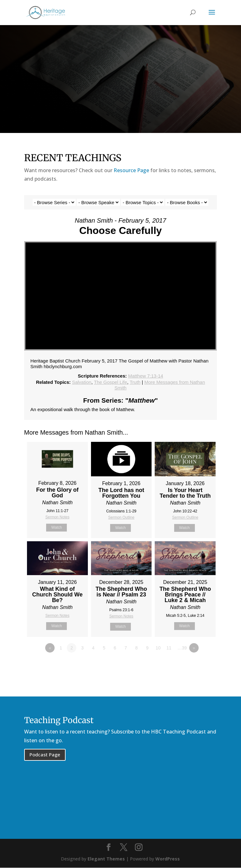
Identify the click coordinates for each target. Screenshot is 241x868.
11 (169, 648)
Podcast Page (45, 754)
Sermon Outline (121, 517)
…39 (182, 648)
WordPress (168, 859)
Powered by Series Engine (194, 665)
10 (158, 648)
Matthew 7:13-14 (146, 376)
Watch (57, 527)
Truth (135, 382)
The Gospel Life (110, 382)
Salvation (82, 382)
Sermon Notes (57, 517)
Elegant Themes (106, 859)
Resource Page (131, 170)
